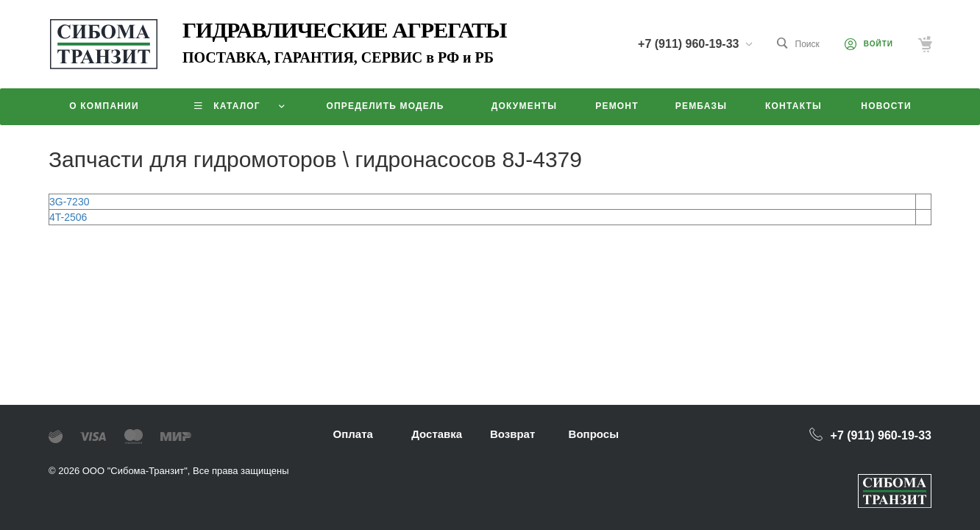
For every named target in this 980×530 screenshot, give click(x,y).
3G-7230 (69, 202)
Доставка (437, 434)
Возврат (512, 434)
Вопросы (594, 434)
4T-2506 (68, 217)
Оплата (353, 434)
